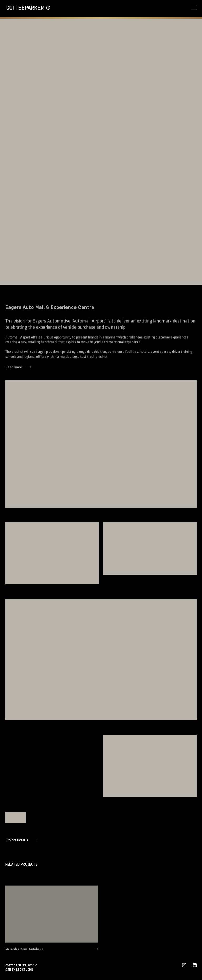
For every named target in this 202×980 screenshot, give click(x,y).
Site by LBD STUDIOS (19, 969)
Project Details (22, 840)
